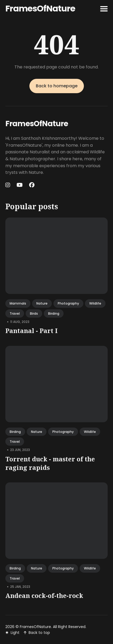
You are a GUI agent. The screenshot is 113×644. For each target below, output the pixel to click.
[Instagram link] (8, 185)
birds (34, 313)
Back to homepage (57, 86)
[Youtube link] (20, 185)
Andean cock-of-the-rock (44, 596)
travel (15, 313)
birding (54, 313)
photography (68, 303)
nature (42, 303)
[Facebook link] (32, 185)
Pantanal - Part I (32, 331)
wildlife (95, 303)
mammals (18, 303)
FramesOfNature (40, 8)
